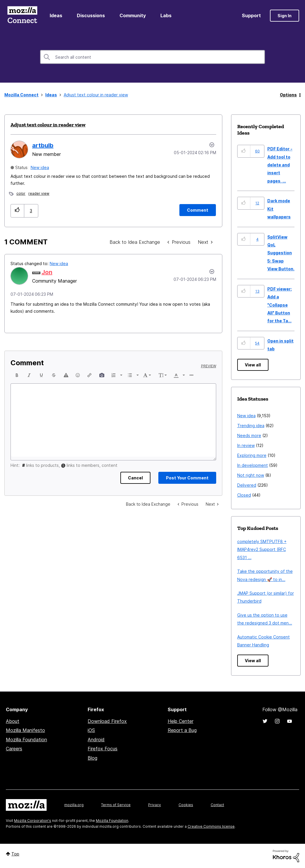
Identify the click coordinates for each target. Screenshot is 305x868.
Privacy (155, 805)
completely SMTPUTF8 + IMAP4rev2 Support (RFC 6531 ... (262, 549)
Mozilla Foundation (26, 740)
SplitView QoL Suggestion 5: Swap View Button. (281, 253)
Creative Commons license (211, 826)
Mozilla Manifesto (25, 730)
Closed (244, 495)
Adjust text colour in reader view (48, 125)
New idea (40, 167)
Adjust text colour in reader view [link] (96, 95)
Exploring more (252, 455)
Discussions (91, 15)
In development (253, 465)
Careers (14, 749)
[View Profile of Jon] (47, 272)
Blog (92, 758)
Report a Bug (182, 730)
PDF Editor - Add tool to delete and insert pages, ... (280, 165)
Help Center (181, 721)
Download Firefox (107, 721)
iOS (91, 730)
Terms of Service (116, 805)
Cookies (186, 805)
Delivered (247, 485)
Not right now (251, 475)
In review (246, 445)
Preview (209, 366)
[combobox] (152, 57)
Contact (217, 805)
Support (251, 15)
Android (96, 740)
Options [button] (288, 95)
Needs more (249, 435)
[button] (17, 211)
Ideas (56, 15)
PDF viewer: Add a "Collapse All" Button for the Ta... (280, 305)
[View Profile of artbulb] (43, 145)
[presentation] (17, 375)
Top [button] (15, 854)
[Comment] (198, 210)
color (21, 193)
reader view (39, 193)
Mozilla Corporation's (33, 821)
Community (133, 15)
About (13, 721)
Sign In (285, 16)
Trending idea (251, 426)
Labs (166, 15)
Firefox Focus (103, 749)
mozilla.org (74, 805)
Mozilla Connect (22, 16)
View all (253, 365)
